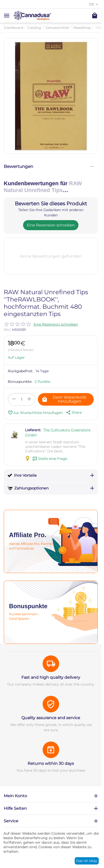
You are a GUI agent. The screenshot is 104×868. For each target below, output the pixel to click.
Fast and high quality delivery (51, 677)
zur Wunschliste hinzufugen (35, 413)
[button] (73, 412)
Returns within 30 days (51, 763)
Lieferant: (33, 430)
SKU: (8, 330)
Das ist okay (87, 861)
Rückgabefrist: (20, 371)
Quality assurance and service (51, 718)
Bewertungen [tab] (49, 166)
